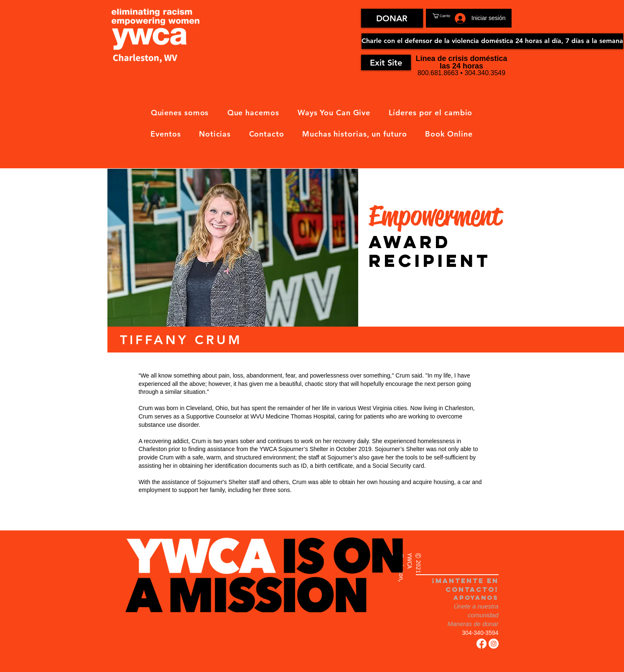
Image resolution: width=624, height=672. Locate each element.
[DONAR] (392, 18)
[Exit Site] (386, 62)
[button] (451, 16)
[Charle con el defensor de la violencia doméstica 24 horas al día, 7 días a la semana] (492, 41)
